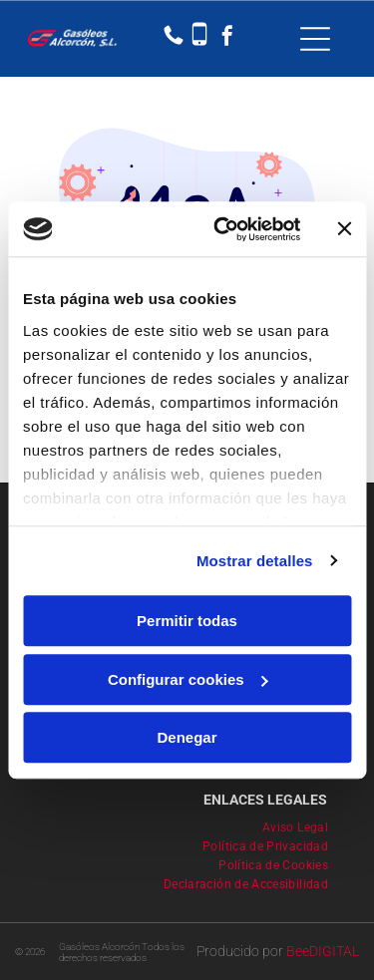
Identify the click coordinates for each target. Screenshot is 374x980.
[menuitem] (303, 825)
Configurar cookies (188, 679)
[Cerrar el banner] (344, 229)
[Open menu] (315, 39)
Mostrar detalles (255, 561)
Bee (298, 951)
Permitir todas (187, 621)
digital (334, 951)
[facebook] (227, 38)
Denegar (187, 737)
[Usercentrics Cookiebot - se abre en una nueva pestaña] (223, 229)
